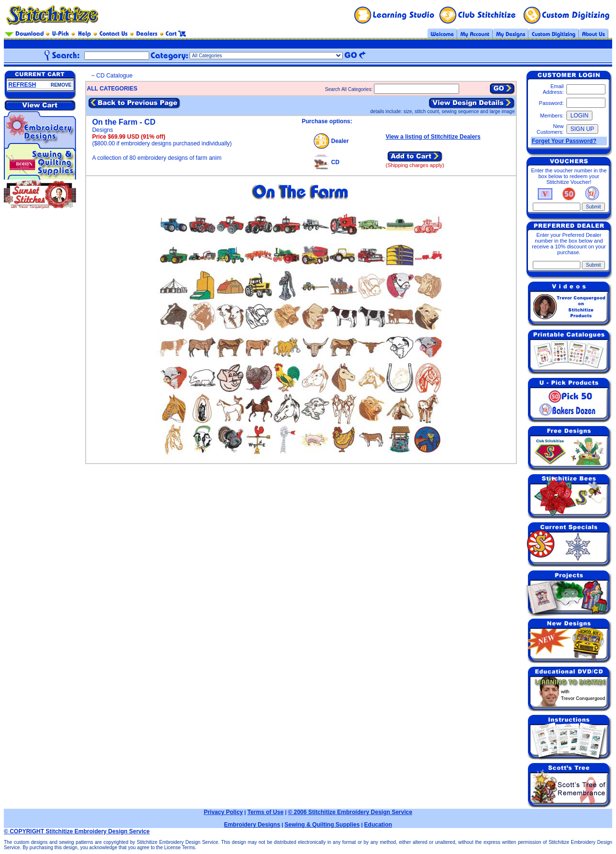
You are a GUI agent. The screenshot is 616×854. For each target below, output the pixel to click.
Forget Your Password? (564, 141)
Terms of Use (265, 812)
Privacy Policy (223, 812)
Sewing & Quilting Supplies (322, 825)
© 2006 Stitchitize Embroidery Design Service (350, 812)
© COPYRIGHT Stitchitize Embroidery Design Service (77, 831)
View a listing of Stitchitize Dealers (433, 137)
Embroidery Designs (252, 825)
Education (378, 825)
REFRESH (22, 85)
